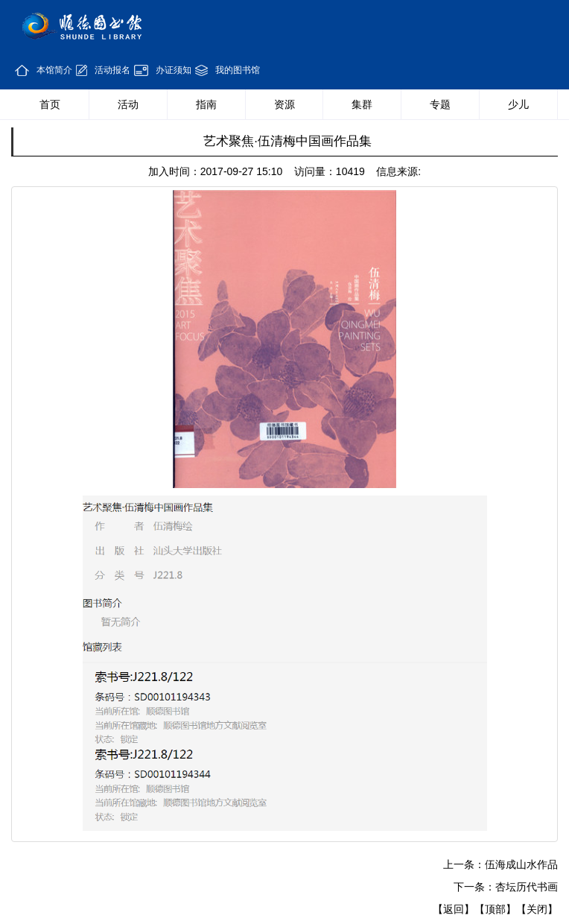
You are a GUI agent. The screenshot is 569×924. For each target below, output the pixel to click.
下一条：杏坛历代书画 (506, 887)
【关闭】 (537, 909)
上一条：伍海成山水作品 (500, 864)
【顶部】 (495, 909)
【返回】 (454, 909)
